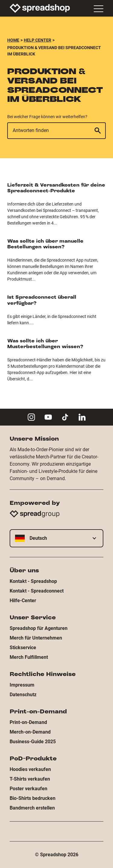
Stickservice (23, 648)
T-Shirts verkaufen (30, 779)
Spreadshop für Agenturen (39, 628)
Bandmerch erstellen (32, 808)
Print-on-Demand (28, 722)
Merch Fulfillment (29, 657)
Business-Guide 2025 (33, 742)
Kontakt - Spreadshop (33, 581)
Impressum (22, 685)
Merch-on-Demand (30, 732)
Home (13, 40)
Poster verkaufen (28, 789)
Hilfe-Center (23, 601)
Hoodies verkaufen (30, 769)
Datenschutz (23, 695)
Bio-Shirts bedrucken (33, 798)
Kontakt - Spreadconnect (37, 591)
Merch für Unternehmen (36, 638)
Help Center (38, 40)
